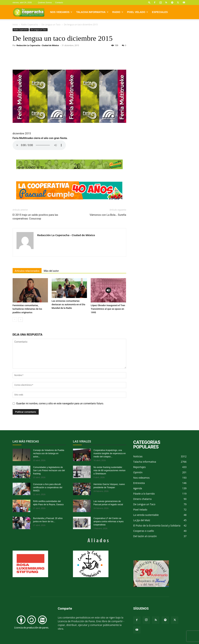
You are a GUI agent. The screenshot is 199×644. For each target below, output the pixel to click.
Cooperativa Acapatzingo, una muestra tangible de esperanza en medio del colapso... (110, 453)
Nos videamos (61, 12)
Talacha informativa (92, 12)
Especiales (160, 12)
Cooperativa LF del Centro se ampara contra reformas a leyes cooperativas (109, 522)
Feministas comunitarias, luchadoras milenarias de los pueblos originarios (27, 309)
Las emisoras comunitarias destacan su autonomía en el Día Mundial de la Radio (68, 304)
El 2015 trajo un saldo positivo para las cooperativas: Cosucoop (35, 217)
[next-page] (21, 320)
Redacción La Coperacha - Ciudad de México (38, 45)
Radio (118, 12)
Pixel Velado (138, 12)
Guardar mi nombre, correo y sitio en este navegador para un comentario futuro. (60, 403)
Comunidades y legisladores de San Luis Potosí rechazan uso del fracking (49, 470)
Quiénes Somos (45, 2)
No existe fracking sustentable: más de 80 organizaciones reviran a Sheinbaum (110, 470)
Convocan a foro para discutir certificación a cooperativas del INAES (48, 487)
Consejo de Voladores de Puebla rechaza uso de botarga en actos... (49, 453)
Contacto (59, 2)
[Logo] (29, 12)
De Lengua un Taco (51, 25)
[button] (149, 2)
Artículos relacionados (27, 271)
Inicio (15, 25)
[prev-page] (15, 320)
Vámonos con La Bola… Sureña (108, 215)
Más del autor (51, 271)
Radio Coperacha (30, 25)
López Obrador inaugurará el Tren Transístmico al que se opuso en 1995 (108, 309)
